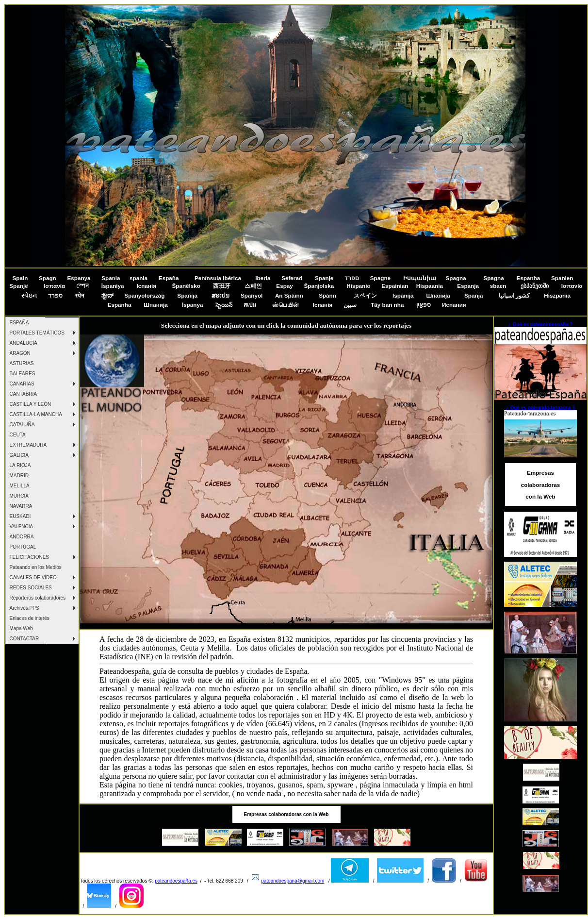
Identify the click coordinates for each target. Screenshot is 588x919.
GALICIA (19, 455)
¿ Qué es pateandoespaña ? (541, 325)
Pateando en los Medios (36, 567)
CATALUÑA (22, 425)
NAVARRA (21, 506)
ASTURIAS (22, 363)
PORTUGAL (23, 547)
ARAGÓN (20, 353)
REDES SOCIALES (31, 588)
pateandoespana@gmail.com (293, 881)
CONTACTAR (24, 639)
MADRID (19, 476)
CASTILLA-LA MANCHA (36, 414)
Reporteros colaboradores (38, 598)
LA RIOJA (20, 465)
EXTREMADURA (28, 445)
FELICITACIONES (30, 557)
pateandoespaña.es (176, 881)
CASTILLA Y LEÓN (31, 404)
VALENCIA (22, 526)
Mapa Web (21, 628)
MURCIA (19, 496)
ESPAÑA (19, 323)
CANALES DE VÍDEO (33, 577)
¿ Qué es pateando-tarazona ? (541, 408)
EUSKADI (20, 516)
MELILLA (20, 486)
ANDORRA (22, 537)
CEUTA (18, 435)
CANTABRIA (24, 394)
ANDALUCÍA (24, 343)
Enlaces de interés (30, 618)
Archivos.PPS (24, 608)
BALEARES (23, 374)
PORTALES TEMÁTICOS (37, 333)
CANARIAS (22, 384)
